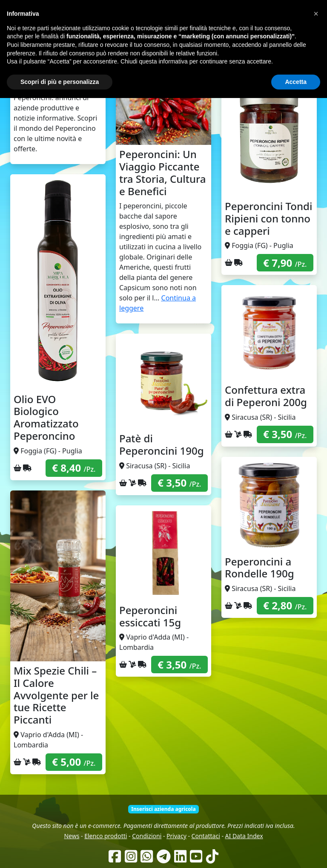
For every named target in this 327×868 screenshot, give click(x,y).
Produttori (189, 55)
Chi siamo (155, 55)
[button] (316, 784)
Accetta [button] (296, 851)
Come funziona (115, 55)
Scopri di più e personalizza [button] (60, 851)
